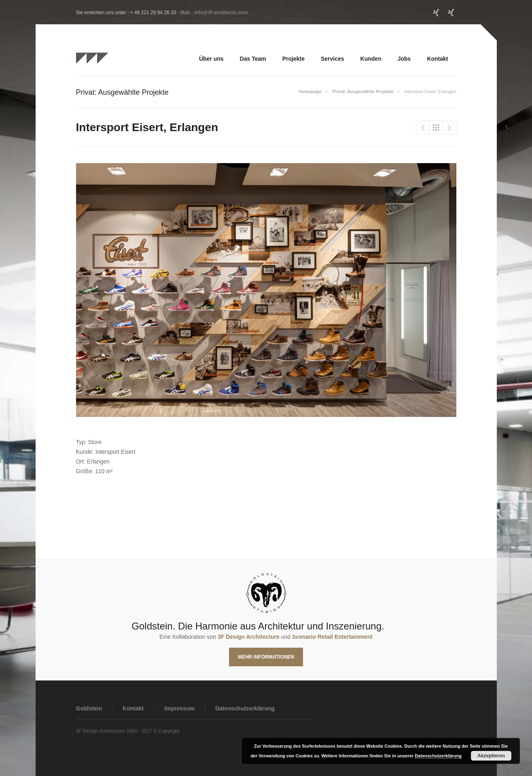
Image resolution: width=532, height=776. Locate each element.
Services (333, 59)
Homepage (310, 91)
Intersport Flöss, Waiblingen (423, 128)
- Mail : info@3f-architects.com (213, 13)
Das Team (253, 59)
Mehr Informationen (266, 657)
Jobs (404, 59)
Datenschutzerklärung (245, 708)
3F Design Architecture (249, 637)
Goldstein (89, 708)
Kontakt (437, 59)
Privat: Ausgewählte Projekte (363, 91)
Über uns (211, 59)
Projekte (294, 59)
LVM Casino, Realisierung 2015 (449, 128)
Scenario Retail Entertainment (332, 637)
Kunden (371, 59)
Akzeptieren (491, 756)
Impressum (179, 708)
